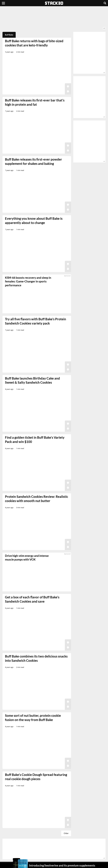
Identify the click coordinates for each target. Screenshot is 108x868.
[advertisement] (54, 19)
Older (66, 833)
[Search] (105, 3)
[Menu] (3, 3)
